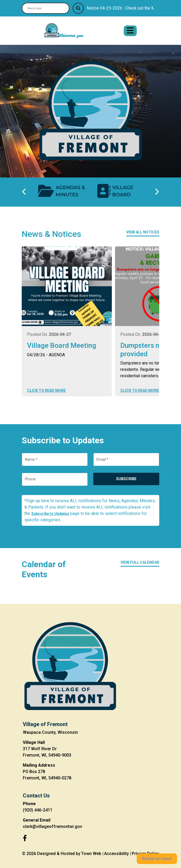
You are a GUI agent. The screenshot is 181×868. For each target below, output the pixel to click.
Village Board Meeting (62, 345)
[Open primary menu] (130, 31)
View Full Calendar (140, 562)
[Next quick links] (157, 192)
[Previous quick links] (24, 192)
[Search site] (46, 8)
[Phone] (55, 479)
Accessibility (116, 854)
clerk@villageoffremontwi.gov (52, 826)
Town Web (91, 854)
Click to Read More (46, 390)
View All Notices (143, 232)
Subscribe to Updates (50, 514)
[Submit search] (78, 8)
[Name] (55, 459)
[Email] (126, 459)
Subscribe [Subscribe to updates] (126, 479)
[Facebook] (25, 838)
